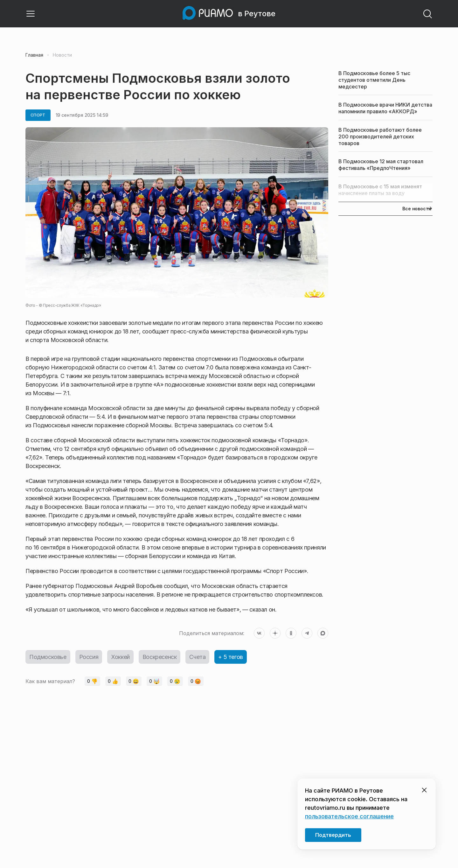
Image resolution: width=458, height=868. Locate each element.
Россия (89, 657)
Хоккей (120, 657)
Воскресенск (160, 657)
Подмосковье (48, 657)
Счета (197, 657)
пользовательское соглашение (349, 816)
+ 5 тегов (230, 657)
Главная (34, 55)
